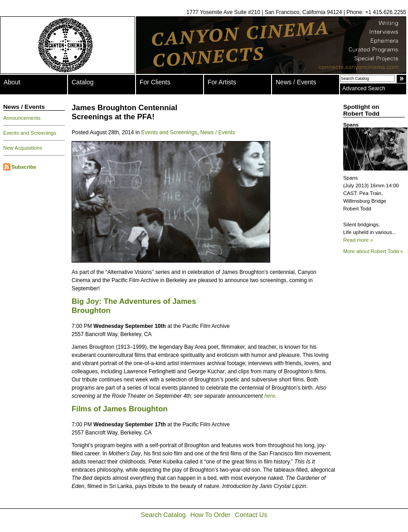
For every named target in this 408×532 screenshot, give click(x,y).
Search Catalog (163, 515)
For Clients (155, 82)
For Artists (222, 82)
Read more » (358, 240)
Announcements (22, 118)
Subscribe (24, 167)
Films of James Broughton (120, 409)
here (270, 396)
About (12, 82)
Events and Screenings (30, 133)
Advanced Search (364, 88)
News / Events (296, 82)
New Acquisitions (23, 148)
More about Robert (373, 251)
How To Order (211, 515)
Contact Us (251, 515)
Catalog (83, 82)
